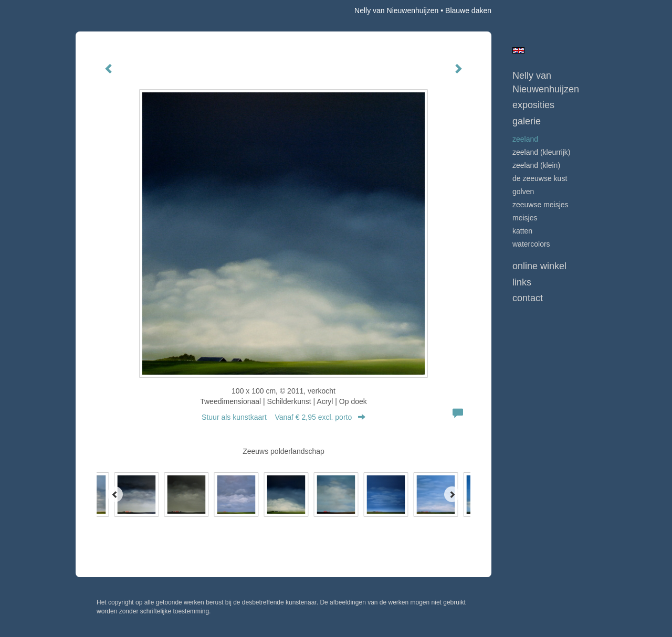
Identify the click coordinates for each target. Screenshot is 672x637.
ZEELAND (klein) (536, 165)
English (518, 50)
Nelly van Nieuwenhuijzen (396, 10)
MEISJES (525, 218)
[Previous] (115, 494)
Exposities (533, 105)
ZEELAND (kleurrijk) (541, 152)
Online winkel (539, 266)
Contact (528, 298)
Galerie (527, 121)
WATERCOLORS (531, 244)
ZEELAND (525, 139)
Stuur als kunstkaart (283, 417)
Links (522, 282)
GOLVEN (523, 192)
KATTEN (522, 231)
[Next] (452, 494)
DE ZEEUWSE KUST (540, 178)
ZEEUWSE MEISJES (540, 205)
